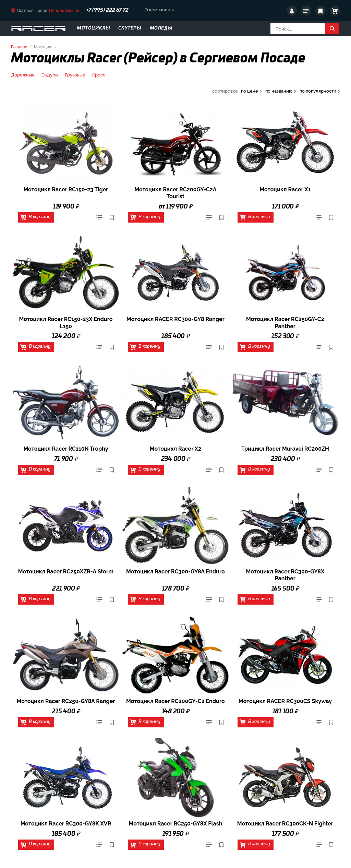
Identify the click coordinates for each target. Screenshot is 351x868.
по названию (279, 91)
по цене (250, 91)
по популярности (318, 91)
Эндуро (50, 75)
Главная (19, 46)
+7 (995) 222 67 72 (107, 10)
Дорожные (23, 75)
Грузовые (75, 75)
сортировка (225, 91)
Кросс (99, 75)
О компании (158, 9)
